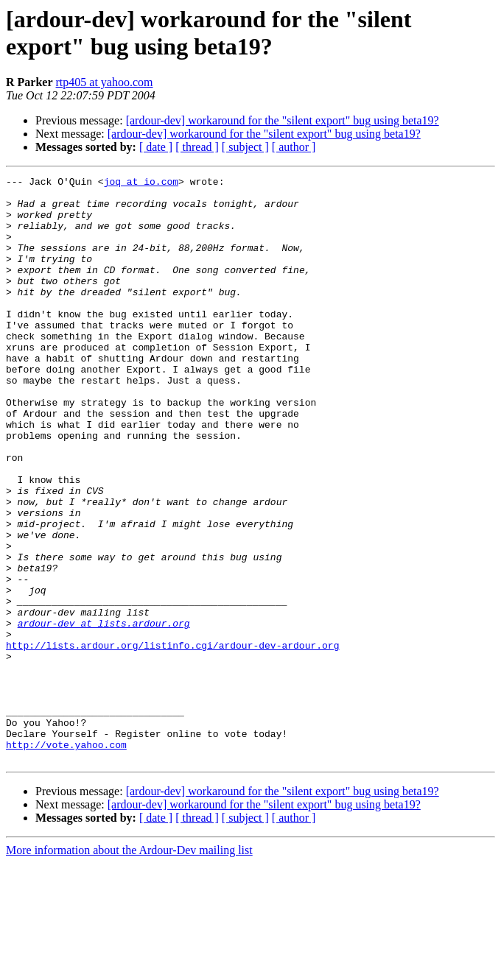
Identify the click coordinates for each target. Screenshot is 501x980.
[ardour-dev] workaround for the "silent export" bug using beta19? (283, 120)
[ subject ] (245, 147)
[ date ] (156, 147)
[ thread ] (197, 147)
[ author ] (294, 147)
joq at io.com (141, 183)
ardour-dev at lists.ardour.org (104, 713)
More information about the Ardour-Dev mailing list (129, 967)
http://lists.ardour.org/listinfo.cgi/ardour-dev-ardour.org (172, 740)
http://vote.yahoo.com (66, 859)
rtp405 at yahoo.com (105, 82)
